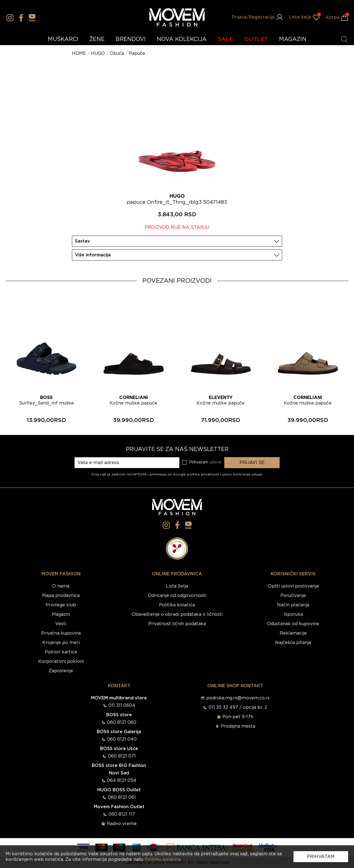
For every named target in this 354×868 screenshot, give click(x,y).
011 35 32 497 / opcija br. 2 (238, 707)
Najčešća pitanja (293, 643)
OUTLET (256, 39)
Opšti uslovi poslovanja (293, 586)
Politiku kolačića (163, 859)
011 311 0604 (122, 705)
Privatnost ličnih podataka (177, 624)
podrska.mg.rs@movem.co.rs (238, 698)
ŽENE (97, 39)
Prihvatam (321, 857)
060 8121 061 (122, 797)
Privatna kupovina (61, 633)
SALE (225, 39)
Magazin (61, 614)
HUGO (98, 53)
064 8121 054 (122, 781)
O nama (61, 586)
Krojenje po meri (61, 643)
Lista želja (177, 586)
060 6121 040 (122, 739)
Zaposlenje (61, 671)
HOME (79, 53)
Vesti (61, 624)
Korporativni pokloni (61, 661)
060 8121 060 (122, 722)
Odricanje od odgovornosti (177, 596)
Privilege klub (61, 605)
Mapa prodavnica (61, 596)
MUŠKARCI (63, 39)
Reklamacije (293, 633)
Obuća (117, 53)
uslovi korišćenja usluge (242, 474)
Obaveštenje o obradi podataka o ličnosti (177, 614)
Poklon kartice (61, 652)
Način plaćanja (293, 605)
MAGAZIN (293, 39)
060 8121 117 (122, 814)
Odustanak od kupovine (293, 624)
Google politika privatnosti (196, 474)
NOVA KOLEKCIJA (182, 39)
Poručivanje (293, 596)
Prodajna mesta (238, 726)
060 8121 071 (122, 756)
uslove (215, 462)
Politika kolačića (177, 605)
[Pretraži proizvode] (344, 39)
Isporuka (293, 614)
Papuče (137, 53)
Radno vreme (122, 824)
